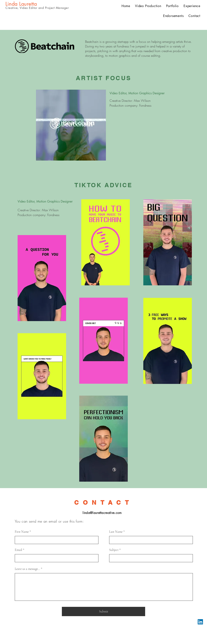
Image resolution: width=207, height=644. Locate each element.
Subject (114, 550)
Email (18, 550)
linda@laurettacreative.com (102, 513)
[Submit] (103, 611)
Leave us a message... (27, 569)
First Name (22, 532)
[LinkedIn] (200, 622)
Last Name (116, 532)
